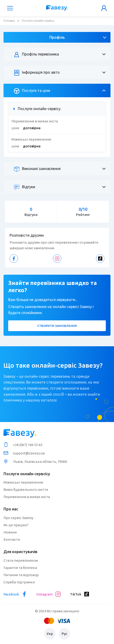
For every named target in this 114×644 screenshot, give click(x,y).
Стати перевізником (21, 560)
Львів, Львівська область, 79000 (40, 462)
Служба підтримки (19, 582)
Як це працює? (16, 525)
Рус (64, 634)
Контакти (12, 539)
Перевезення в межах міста (27, 497)
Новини (10, 532)
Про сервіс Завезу (18, 518)
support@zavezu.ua (29, 453)
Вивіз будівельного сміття (26, 490)
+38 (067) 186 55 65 (28, 445)
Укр (50, 634)
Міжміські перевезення (23, 482)
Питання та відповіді (21, 575)
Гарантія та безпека (20, 568)
